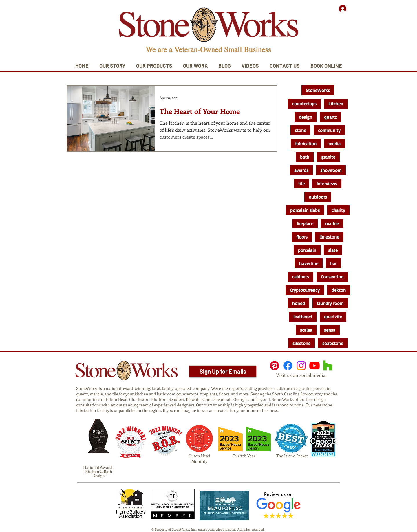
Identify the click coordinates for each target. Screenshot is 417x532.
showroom (331, 170)
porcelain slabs (305, 210)
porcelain (307, 250)
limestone (329, 237)
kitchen (336, 104)
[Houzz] (328, 366)
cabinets (301, 277)
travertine (309, 263)
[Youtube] (314, 366)
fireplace (305, 223)
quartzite (333, 317)
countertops (304, 104)
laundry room (330, 303)
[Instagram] (301, 366)
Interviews (327, 184)
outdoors (318, 197)
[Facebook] (288, 366)
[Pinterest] (275, 366)
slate (333, 250)
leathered (303, 317)
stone (300, 130)
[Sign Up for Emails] (223, 371)
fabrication (306, 144)
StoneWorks (318, 90)
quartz (330, 117)
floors (302, 237)
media (334, 144)
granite (328, 157)
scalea (306, 330)
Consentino (332, 277)
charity (338, 210)
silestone (301, 343)
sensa (330, 330)
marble (332, 223)
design (306, 117)
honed (299, 303)
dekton (339, 290)
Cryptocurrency (305, 290)
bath (305, 157)
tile (301, 184)
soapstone (333, 343)
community (329, 130)
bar (333, 263)
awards (301, 170)
